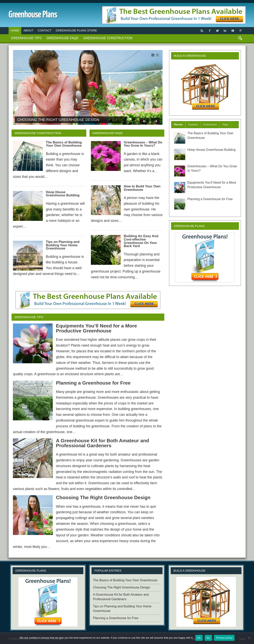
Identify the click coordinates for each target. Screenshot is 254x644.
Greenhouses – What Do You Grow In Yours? (143, 144)
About (28, 30)
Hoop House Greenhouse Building (63, 194)
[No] (249, 638)
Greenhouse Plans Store (76, 30)
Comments (210, 124)
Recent (178, 124)
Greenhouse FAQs (62, 38)
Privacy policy (224, 638)
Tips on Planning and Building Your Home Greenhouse (63, 245)
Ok (199, 638)
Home (15, 30)
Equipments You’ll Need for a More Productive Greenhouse (96, 328)
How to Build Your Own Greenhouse (142, 188)
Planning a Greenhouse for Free (93, 383)
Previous (143, 120)
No (208, 638)
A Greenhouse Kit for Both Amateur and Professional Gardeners (102, 443)
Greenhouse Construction (108, 38)
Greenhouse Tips (26, 38)
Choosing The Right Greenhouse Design (58, 120)
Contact (45, 30)
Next (155, 120)
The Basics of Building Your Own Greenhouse (64, 144)
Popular (193, 124)
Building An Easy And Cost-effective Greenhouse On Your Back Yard (141, 241)
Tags (225, 124)
